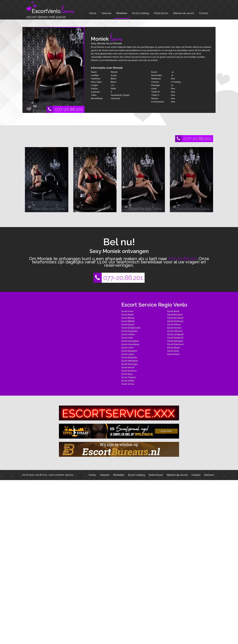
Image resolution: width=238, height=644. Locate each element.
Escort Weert (173, 354)
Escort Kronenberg (130, 344)
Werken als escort (184, 13)
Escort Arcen (127, 311)
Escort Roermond (175, 344)
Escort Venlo (173, 351)
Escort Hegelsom (130, 331)
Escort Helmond (175, 331)
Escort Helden (128, 334)
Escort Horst (127, 338)
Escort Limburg (141, 13)
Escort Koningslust (130, 341)
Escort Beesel (128, 318)
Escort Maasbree (129, 351)
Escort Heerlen (174, 328)
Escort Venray (128, 384)
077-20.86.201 (65, 109)
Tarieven (106, 13)
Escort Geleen (174, 325)
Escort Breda (173, 311)
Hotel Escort (161, 13)
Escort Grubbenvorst (131, 328)
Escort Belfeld (128, 321)
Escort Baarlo (128, 315)
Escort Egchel (128, 325)
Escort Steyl (127, 374)
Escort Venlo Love (31, 475)
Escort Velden (128, 381)
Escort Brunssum (175, 315)
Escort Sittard (174, 348)
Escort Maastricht (175, 338)
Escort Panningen (130, 364)
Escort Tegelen (129, 377)
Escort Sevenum (129, 371)
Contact (204, 13)
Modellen (122, 13)
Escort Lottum (128, 354)
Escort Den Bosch (175, 318)
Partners (209, 475)
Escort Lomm (128, 348)
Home (93, 13)
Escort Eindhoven (175, 321)
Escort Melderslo (129, 358)
